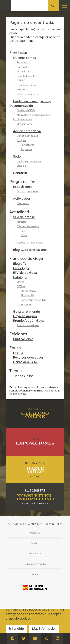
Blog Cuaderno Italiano (30, 250)
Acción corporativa (27, 131)
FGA (23, 231)
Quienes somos (24, 58)
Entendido (16, 629)
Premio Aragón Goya (28, 321)
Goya (24, 236)
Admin (35, 574)
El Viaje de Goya (25, 273)
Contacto (20, 173)
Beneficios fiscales (27, 136)
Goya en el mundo (27, 312)
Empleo (21, 166)
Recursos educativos (28, 358)
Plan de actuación (27, 85)
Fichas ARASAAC (26, 362)
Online (21, 282)
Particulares (27, 145)
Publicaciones (23, 339)
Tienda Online (23, 376)
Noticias (21, 222)
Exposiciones (23, 187)
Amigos (21, 141)
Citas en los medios (28, 226)
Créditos (35, 543)
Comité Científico (27, 76)
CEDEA (21, 81)
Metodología (28, 291)
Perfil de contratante (29, 161)
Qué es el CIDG (26, 111)
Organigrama (25, 72)
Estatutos (22, 63)
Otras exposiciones (28, 192)
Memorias (23, 204)
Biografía (20, 264)
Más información (44, 629)
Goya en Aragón (25, 316)
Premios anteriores (28, 326)
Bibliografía (27, 296)
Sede (17, 157)
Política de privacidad (35, 564)
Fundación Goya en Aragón (27, 524)
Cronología (21, 269)
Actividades (22, 199)
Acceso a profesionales (30, 243)
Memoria (22, 90)
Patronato (23, 67)
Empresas (26, 150)
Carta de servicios (27, 94)
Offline (21, 287)
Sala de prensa (24, 217)
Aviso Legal (35, 553)
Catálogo (20, 278)
